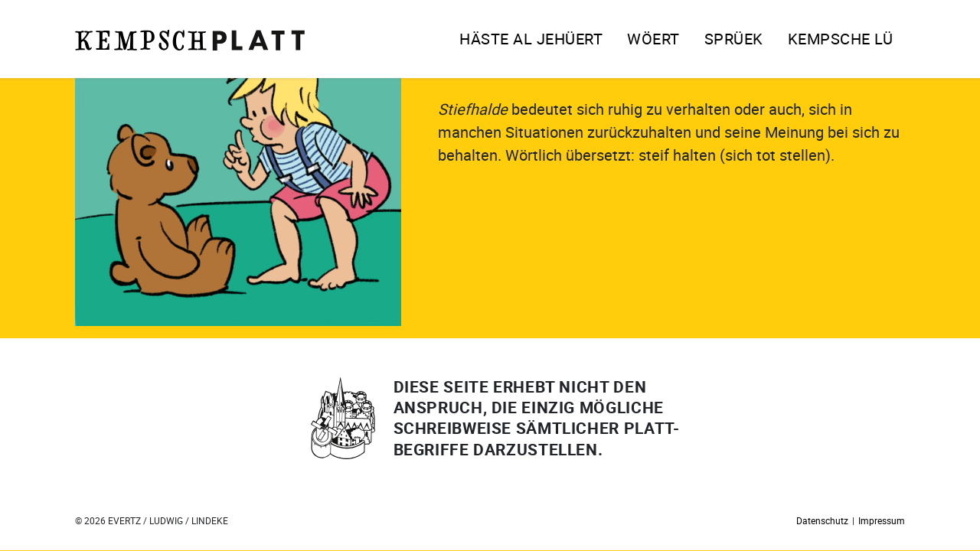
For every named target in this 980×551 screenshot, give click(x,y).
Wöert (653, 39)
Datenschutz (822, 520)
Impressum (882, 520)
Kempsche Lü (841, 39)
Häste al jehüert (531, 39)
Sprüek (734, 39)
